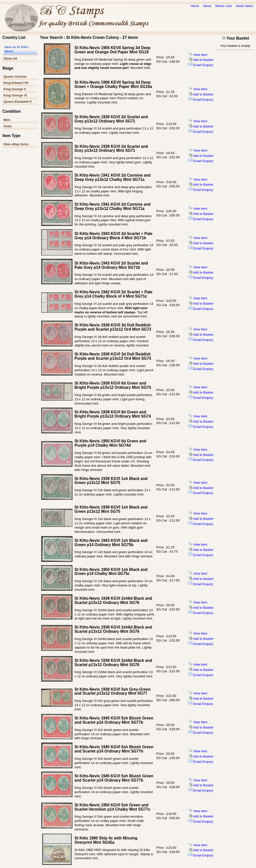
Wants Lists (224, 6)
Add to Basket (201, 60)
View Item (198, 55)
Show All (10, 58)
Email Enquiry (201, 65)
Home (195, 6)
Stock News (244, 6)
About (207, 6)
